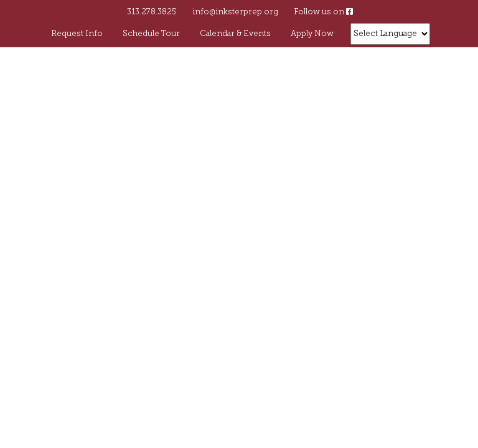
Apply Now (312, 34)
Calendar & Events (235, 34)
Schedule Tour (151, 34)
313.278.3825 (152, 12)
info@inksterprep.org (235, 12)
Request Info (77, 34)
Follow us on (323, 12)
